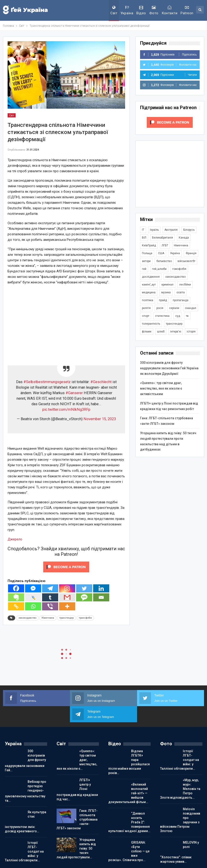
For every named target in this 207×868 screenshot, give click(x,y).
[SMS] (84, 597)
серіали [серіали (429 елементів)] (174, 308)
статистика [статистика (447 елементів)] (162, 316)
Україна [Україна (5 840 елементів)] (175, 253)
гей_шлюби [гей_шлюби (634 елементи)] (159, 269)
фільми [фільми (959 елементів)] (147, 332)
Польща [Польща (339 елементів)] (147, 253)
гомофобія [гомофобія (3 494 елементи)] (179, 269)
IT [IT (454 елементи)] (143, 230)
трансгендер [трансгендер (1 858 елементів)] (174, 324)
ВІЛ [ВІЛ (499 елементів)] (144, 238)
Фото (154, 10)
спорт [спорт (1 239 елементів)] (146, 316)
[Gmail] (67, 597)
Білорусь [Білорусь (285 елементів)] (189, 230)
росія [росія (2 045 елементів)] (160, 308)
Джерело (15, 539)
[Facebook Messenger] (33, 588)
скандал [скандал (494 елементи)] (191, 308)
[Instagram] (67, 588)
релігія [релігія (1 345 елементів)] (146, 308)
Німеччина (48, 618)
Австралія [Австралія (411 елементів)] (171, 230)
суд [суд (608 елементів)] (178, 316)
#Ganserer (74, 393)
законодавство (27, 618)
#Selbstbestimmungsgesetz (47, 382)
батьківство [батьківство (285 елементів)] (164, 261)
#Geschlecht (101, 382)
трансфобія (85, 618)
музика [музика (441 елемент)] (166, 292)
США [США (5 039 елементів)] (161, 253)
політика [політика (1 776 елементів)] (148, 300)
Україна (127, 10)
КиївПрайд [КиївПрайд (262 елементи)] (149, 245)
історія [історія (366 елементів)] (191, 332)
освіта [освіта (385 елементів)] (181, 292)
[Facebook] (16, 588)
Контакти (170, 10)
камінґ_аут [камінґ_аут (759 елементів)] (149, 285)
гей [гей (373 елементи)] (144, 269)
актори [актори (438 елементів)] (146, 261)
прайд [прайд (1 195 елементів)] (163, 300)
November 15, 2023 (100, 419)
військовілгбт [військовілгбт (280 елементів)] (186, 261)
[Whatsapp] (33, 606)
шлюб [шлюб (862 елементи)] (161, 332)
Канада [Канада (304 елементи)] (184, 238)
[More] (67, 606)
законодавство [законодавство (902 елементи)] (175, 277)
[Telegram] (50, 588)
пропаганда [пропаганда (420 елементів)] (181, 300)
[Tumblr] (50, 597)
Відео (141, 10)
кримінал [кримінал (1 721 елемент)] (167, 285)
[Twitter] (84, 588)
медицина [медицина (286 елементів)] (149, 292)
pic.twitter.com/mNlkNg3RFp (66, 409)
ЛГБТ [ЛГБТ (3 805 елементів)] (165, 245)
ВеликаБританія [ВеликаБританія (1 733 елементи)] (162, 238)
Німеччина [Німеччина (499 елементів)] (181, 245)
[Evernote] (16, 597)
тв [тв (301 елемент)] (187, 316)
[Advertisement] (66, 321)
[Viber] (50, 606)
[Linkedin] (101, 588)
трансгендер (66, 618)
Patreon (187, 10)
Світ (114, 10)
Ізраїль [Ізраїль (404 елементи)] (154, 230)
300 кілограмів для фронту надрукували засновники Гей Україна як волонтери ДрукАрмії (169, 368)
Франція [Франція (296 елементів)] (191, 253)
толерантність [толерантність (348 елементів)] (151, 324)
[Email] (101, 597)
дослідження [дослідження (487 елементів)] (151, 277)
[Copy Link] (16, 606)
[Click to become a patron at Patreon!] (66, 567)
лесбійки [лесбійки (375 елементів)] (185, 285)
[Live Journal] (33, 597)
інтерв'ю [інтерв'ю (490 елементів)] (176, 332)
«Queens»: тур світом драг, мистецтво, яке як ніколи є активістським (161, 388)
